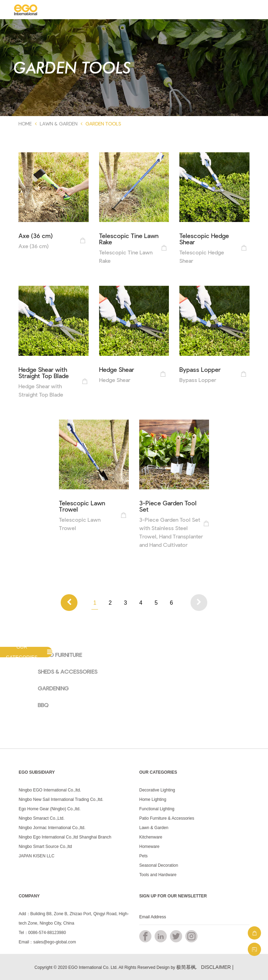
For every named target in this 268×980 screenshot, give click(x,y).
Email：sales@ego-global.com (47, 942)
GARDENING (53, 688)
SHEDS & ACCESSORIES (68, 671)
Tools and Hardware (158, 875)
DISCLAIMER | (217, 967)
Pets (143, 856)
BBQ (43, 705)
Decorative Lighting (157, 790)
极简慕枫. (187, 967)
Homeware (149, 847)
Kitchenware (151, 837)
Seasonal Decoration (159, 865)
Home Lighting (153, 799)
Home (25, 124)
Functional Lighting (157, 809)
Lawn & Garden (59, 124)
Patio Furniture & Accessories (167, 818)
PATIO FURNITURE (60, 655)
